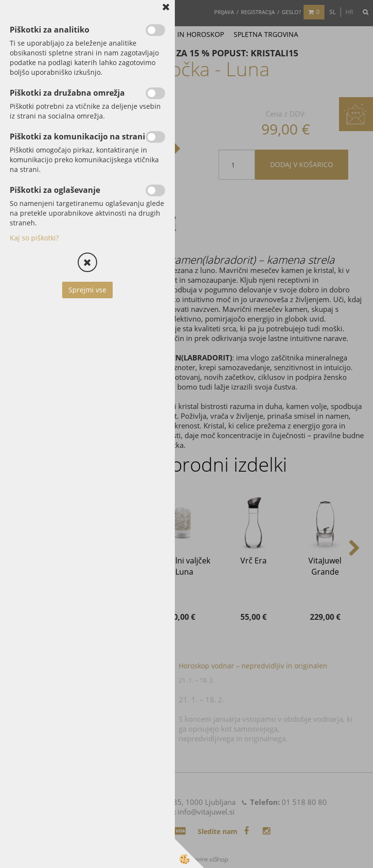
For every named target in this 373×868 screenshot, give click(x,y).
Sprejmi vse (87, 290)
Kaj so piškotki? (34, 238)
